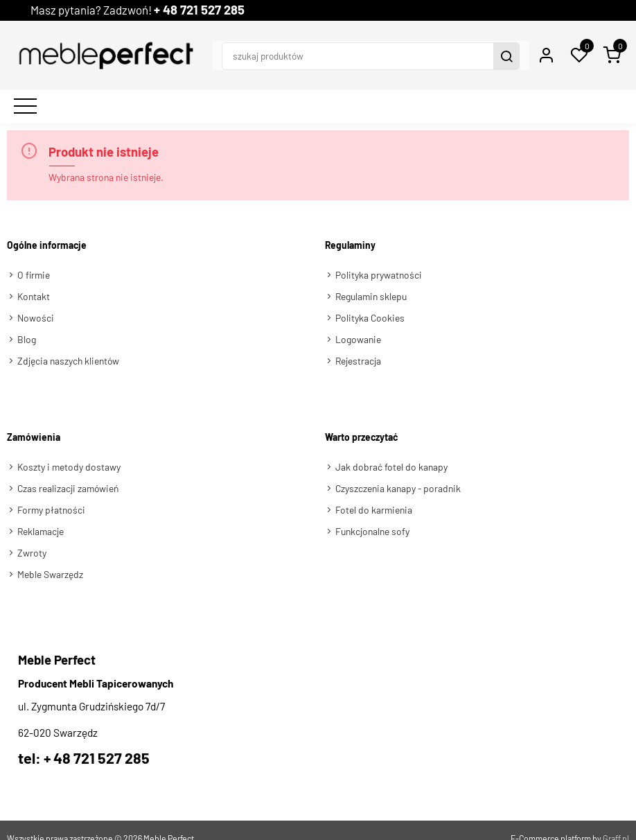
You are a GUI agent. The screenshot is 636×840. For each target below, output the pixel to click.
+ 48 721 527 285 (217, 10)
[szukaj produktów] (333, 47)
